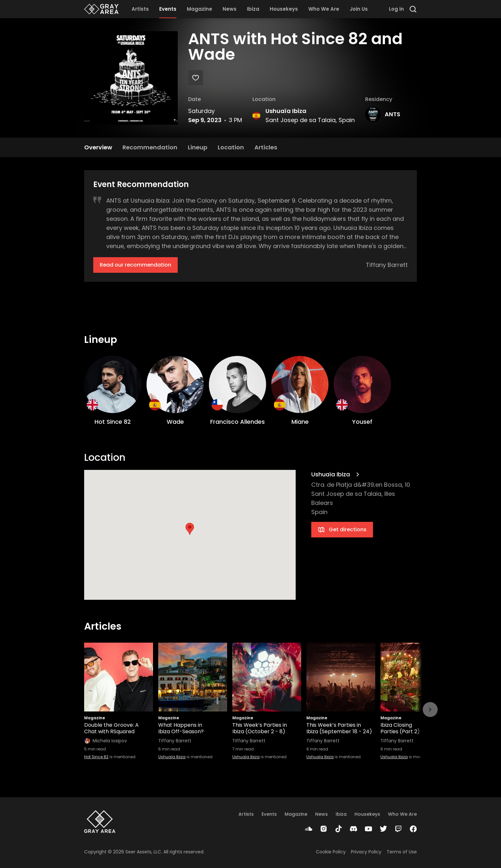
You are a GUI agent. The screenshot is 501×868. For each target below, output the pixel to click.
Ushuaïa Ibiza (286, 111)
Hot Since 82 (96, 757)
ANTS (392, 114)
